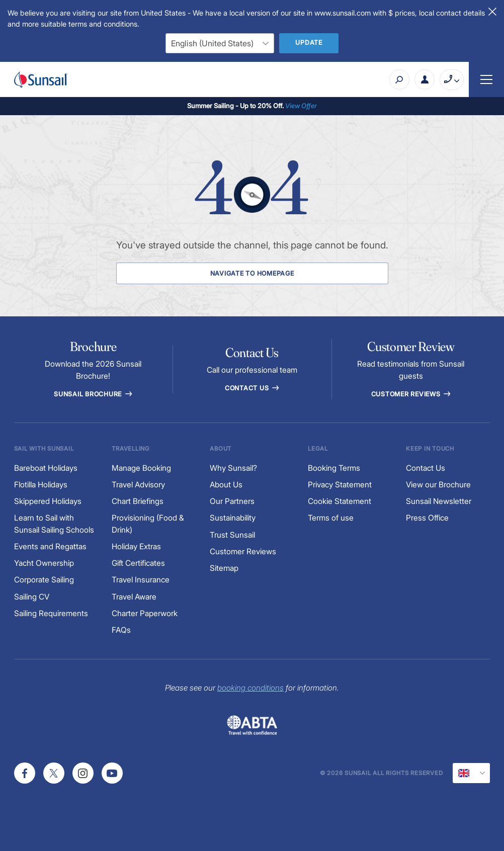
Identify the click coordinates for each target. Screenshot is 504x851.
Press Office (427, 518)
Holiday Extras (136, 546)
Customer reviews (411, 394)
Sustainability (233, 518)
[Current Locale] (471, 773)
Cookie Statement (340, 501)
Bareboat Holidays (46, 468)
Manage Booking (141, 468)
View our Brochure (438, 485)
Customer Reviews (243, 551)
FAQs (121, 630)
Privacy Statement (340, 485)
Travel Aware (134, 597)
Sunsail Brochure (93, 394)
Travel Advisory (138, 485)
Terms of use (331, 518)
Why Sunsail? (233, 468)
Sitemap (224, 568)
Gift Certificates (138, 563)
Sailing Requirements (51, 613)
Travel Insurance (141, 580)
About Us (226, 485)
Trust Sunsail (232, 535)
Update (309, 42)
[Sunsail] (41, 79)
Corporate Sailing (44, 580)
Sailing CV (32, 597)
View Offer (301, 106)
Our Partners (232, 501)
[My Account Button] (425, 79)
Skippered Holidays (48, 501)
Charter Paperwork (145, 613)
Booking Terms (334, 468)
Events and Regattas (50, 546)
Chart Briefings (138, 501)
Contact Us (252, 388)
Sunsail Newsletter (439, 501)
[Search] (399, 79)
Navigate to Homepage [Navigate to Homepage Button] (252, 273)
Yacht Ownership (44, 563)
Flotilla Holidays (41, 485)
